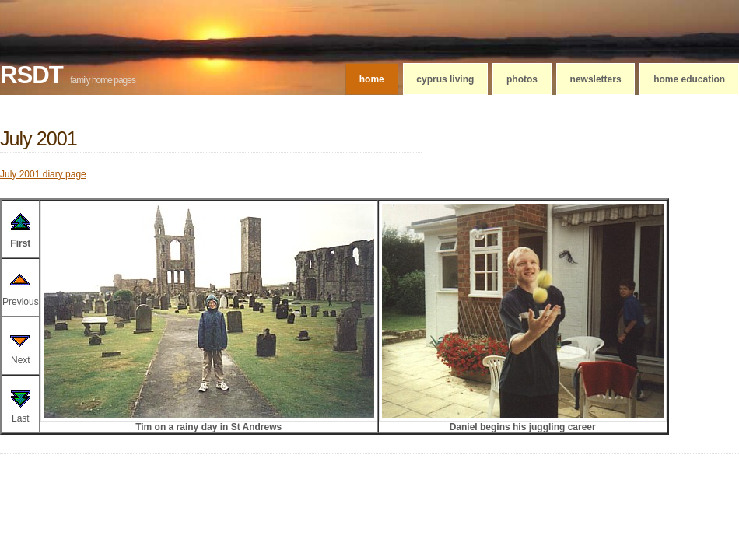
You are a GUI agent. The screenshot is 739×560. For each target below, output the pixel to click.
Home (372, 79)
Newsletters (596, 79)
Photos (522, 79)
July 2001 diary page (43, 174)
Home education (689, 79)
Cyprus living (445, 79)
